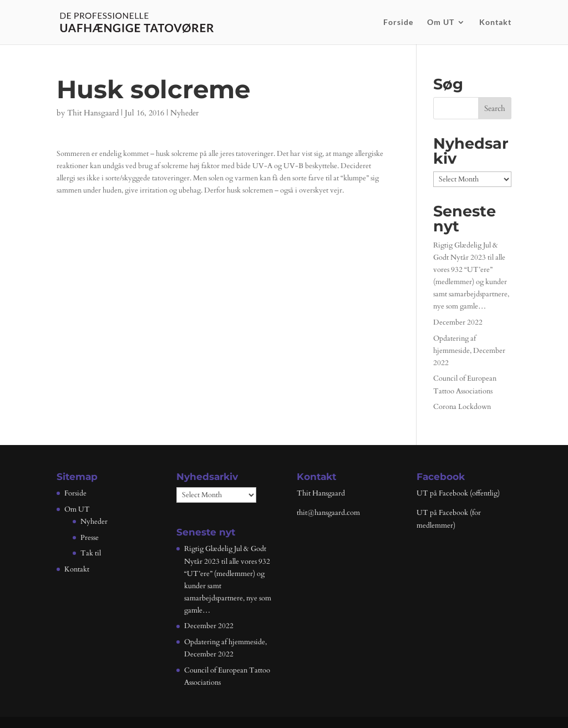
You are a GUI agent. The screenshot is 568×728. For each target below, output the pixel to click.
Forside (398, 22)
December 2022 (458, 322)
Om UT (441, 22)
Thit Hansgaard (93, 113)
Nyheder (184, 113)
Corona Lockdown (462, 407)
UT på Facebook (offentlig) (458, 493)
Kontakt (495, 22)
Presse (90, 538)
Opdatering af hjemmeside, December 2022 (469, 351)
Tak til (91, 553)
